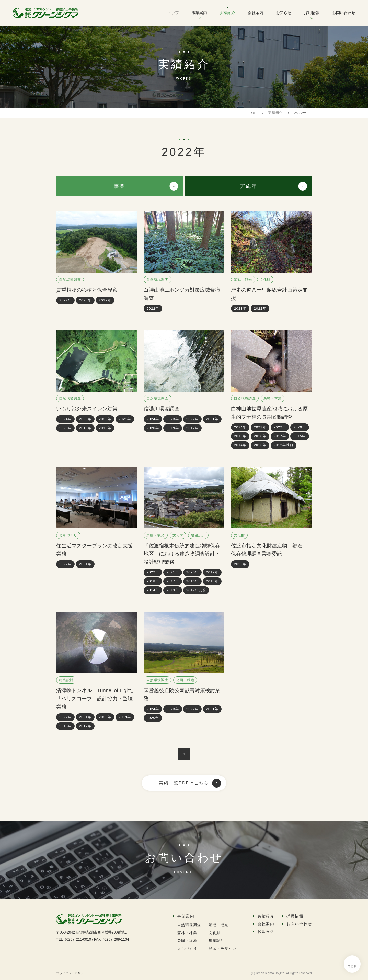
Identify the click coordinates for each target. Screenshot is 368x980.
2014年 (240, 445)
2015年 (300, 436)
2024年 (65, 419)
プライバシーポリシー (72, 973)
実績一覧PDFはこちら (184, 783)
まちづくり (68, 535)
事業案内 (199, 13)
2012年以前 (284, 445)
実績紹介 (227, 13)
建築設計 (198, 535)
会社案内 (256, 13)
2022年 (65, 300)
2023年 (240, 308)
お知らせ (284, 13)
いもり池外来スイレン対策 (87, 409)
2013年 (260, 445)
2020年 (85, 300)
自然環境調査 (70, 280)
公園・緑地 (185, 680)
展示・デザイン (222, 949)
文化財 (265, 280)
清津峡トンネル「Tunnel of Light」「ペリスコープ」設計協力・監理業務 (96, 699)
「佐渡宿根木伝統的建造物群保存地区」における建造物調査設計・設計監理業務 (182, 554)
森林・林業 (273, 398)
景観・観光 (243, 280)
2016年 (192, 581)
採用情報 (312, 13)
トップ (173, 13)
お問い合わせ (344, 13)
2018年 (105, 428)
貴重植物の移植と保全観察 (87, 290)
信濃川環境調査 (162, 409)
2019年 (105, 300)
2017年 (192, 428)
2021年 (125, 419)
